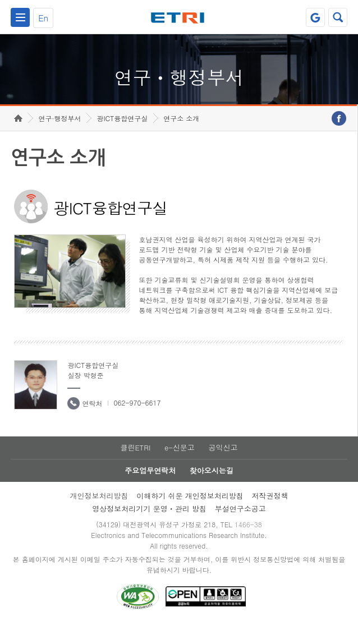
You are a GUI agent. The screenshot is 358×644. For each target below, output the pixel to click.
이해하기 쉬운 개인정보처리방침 (190, 516)
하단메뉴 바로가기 (0, 0)
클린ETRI (135, 468)
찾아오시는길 (212, 491)
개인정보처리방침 (99, 516)
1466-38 (248, 545)
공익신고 (223, 468)
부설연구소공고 (240, 529)
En (43, 18)
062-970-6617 (137, 423)
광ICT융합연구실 (122, 139)
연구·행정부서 (59, 139)
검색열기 (338, 17)
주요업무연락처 (150, 491)
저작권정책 (270, 516)
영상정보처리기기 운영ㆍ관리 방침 (149, 529)
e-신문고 (180, 468)
